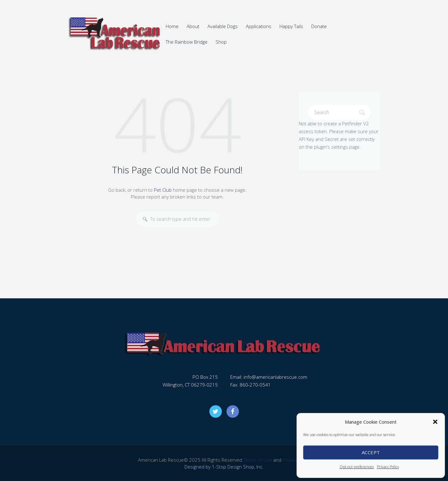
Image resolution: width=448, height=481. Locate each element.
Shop (221, 42)
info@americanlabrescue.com (275, 377)
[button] (435, 422)
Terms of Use (258, 460)
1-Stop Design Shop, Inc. (238, 467)
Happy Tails (291, 26)
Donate (319, 26)
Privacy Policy (388, 467)
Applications (259, 26)
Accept (371, 452)
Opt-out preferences (357, 467)
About (193, 26)
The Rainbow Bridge (187, 42)
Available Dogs (223, 26)
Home (172, 26)
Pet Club (163, 190)
